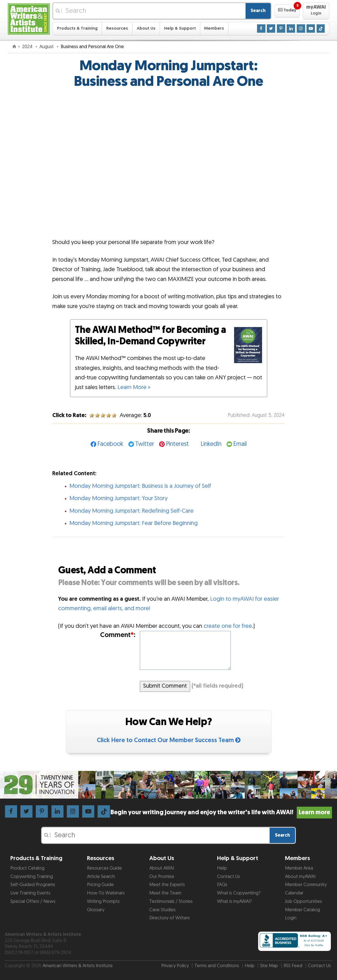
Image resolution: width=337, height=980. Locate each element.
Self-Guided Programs (33, 885)
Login (291, 918)
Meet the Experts (167, 885)
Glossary (96, 910)
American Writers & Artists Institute (78, 966)
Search (258, 11)
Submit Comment (165, 686)
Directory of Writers (170, 918)
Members (214, 28)
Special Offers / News (33, 901)
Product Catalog (27, 868)
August (47, 47)
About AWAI (162, 868)
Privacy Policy (175, 966)
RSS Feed (293, 966)
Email (240, 444)
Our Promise (162, 877)
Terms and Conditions (217, 966)
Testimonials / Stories (171, 901)
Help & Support (180, 28)
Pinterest (177, 444)
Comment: (118, 635)
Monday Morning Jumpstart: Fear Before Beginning (134, 523)
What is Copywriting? (239, 893)
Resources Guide (104, 868)
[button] (287, 11)
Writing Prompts (103, 901)
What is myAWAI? (234, 901)
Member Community (306, 885)
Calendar (294, 893)
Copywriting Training (32, 877)
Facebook (110, 444)
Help (222, 868)
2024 (28, 47)
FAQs (222, 885)
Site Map (269, 966)
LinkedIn (211, 444)
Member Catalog (302, 910)
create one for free (228, 626)
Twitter (145, 444)
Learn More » (134, 387)
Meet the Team (165, 893)
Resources (117, 28)
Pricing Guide (100, 885)
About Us (146, 28)
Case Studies (162, 910)
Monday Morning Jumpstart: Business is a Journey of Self (140, 486)
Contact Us (228, 877)
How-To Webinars (106, 893)
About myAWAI (300, 877)
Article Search (101, 877)
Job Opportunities (303, 901)
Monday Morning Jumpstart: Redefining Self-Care (131, 511)
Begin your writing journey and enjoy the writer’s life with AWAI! (221, 812)
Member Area (299, 868)
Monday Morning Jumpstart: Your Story (118, 498)
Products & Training (77, 28)
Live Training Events (30, 893)
